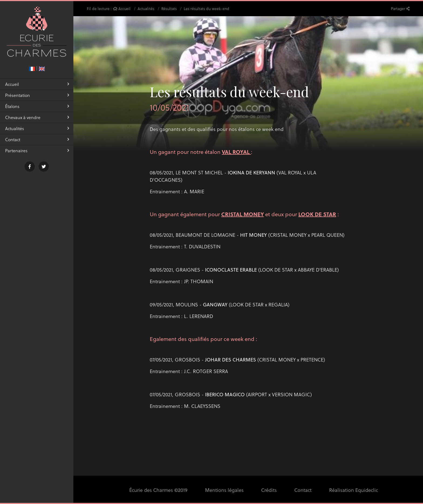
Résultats (169, 9)
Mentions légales (224, 490)
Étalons (37, 106)
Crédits (269, 490)
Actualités (37, 128)
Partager (400, 9)
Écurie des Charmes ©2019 (158, 490)
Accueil (37, 84)
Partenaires (37, 150)
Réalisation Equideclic (354, 490)
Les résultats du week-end (207, 9)
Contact (37, 139)
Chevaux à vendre (37, 117)
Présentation (37, 95)
